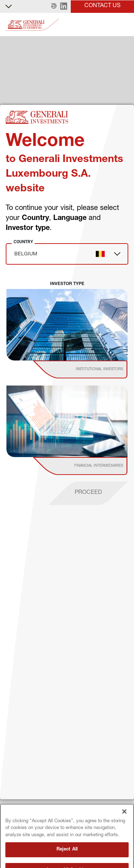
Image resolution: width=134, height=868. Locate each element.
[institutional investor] (90, 369)
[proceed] (88, 493)
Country (23, 242)
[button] (54, 6)
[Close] (124, 823)
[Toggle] (124, 25)
